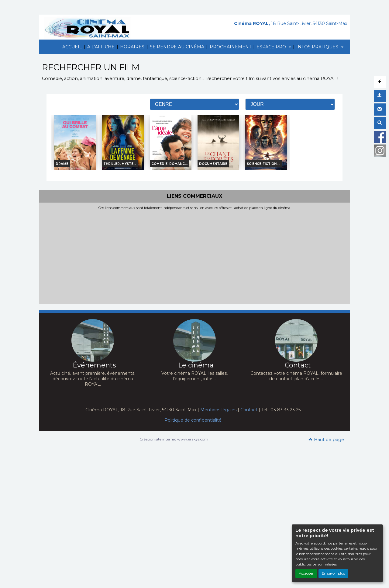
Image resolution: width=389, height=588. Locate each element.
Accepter (306, 573)
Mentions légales (218, 410)
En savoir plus (333, 573)
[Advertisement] (194, 256)
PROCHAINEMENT (231, 47)
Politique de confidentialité (193, 420)
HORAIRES (132, 47)
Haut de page (326, 440)
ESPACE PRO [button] (272, 47)
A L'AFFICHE (101, 47)
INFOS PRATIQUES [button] (318, 47)
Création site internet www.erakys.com (174, 439)
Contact (249, 410)
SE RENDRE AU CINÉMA (177, 47)
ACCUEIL (72, 47)
